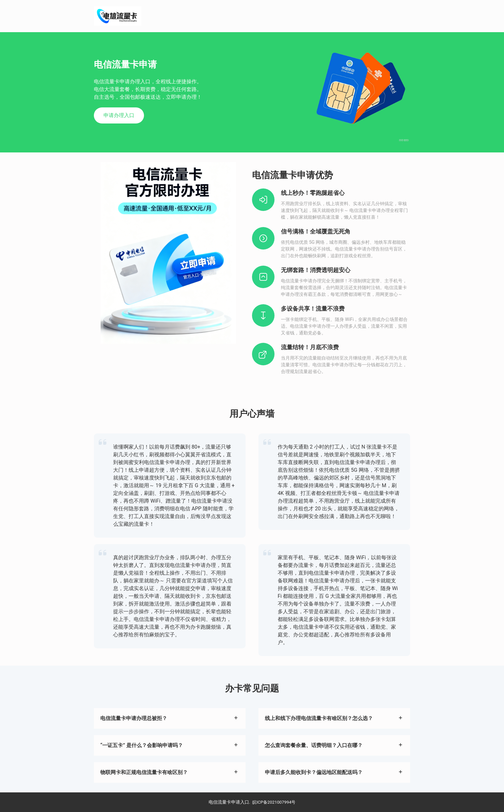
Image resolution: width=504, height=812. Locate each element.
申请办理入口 (119, 115)
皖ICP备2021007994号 (274, 802)
